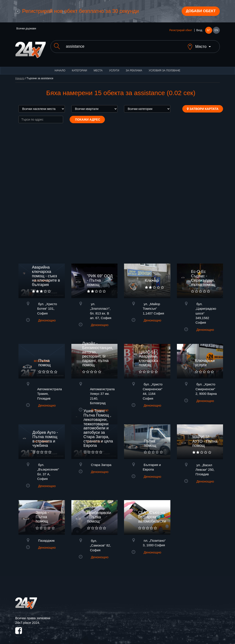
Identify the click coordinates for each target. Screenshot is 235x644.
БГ (208, 31)
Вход (199, 31)
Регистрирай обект (181, 31)
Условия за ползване (164, 67)
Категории (79, 67)
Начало (60, 67)
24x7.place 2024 (27, 620)
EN (216, 31)
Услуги (114, 67)
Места (98, 67)
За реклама (134, 67)
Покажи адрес (87, 116)
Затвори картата (203, 106)
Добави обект (200, 12)
